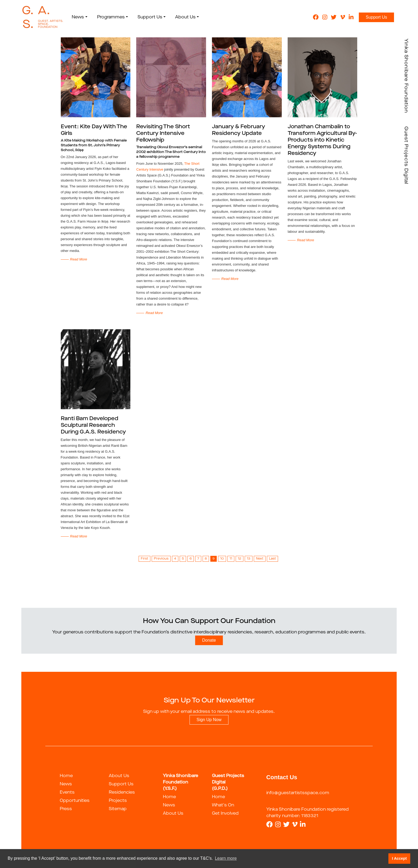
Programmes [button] (109, 17)
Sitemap (118, 809)
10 (222, 559)
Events (67, 793)
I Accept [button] (399, 858)
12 (240, 559)
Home (66, 776)
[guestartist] (42, 17)
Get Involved (225, 814)
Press (66, 809)
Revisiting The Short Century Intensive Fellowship (163, 134)
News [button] (76, 17)
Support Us (376, 17)
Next (260, 559)
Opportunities (75, 801)
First (144, 559)
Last (272, 559)
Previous (161, 559)
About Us (119, 776)
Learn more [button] (226, 858)
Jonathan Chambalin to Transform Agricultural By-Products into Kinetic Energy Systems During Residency (322, 140)
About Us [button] (184, 17)
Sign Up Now (209, 720)
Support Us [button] (148, 17)
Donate (209, 640)
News (66, 784)
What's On (223, 805)
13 (249, 559)
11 (231, 559)
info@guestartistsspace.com (298, 793)
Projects (118, 801)
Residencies (122, 793)
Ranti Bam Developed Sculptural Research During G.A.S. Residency (93, 425)
